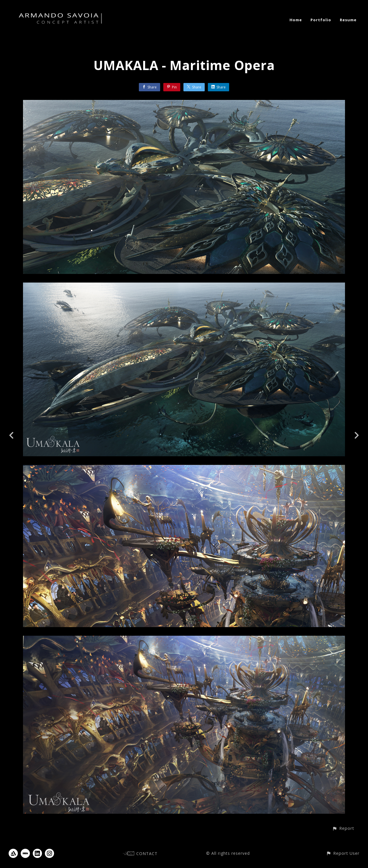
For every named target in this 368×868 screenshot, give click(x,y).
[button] (343, 828)
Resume (348, 20)
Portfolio (321, 20)
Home (296, 20)
